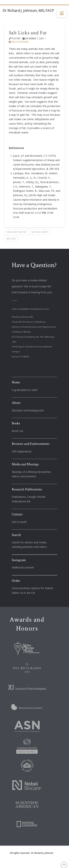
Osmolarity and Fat (16, 232)
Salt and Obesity (40, 232)
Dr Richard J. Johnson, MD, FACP (28, 11)
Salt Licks (11, 239)
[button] (62, 13)
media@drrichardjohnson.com (34, 309)
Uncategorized (19, 42)
